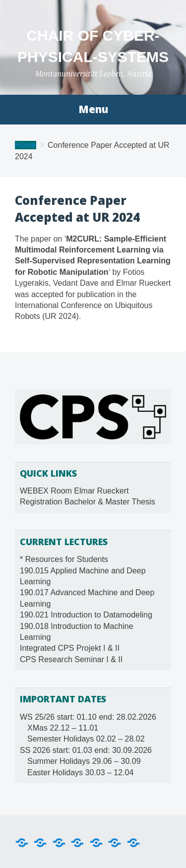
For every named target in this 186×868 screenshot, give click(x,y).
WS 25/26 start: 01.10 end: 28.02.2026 (88, 717)
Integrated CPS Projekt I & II (70, 648)
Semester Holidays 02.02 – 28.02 (86, 739)
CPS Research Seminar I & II (71, 659)
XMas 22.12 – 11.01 (63, 728)
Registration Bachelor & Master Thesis (88, 502)
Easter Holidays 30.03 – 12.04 (80, 773)
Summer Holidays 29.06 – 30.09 (84, 761)
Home (26, 145)
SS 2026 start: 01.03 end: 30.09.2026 (86, 750)
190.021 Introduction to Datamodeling (86, 615)
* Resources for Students (64, 559)
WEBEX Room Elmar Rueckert (74, 491)
